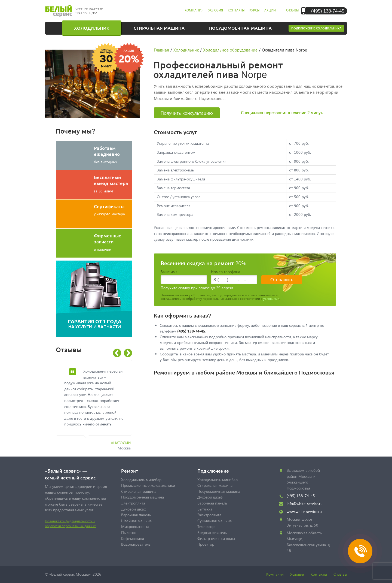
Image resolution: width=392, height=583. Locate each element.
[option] (98, 408)
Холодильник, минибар (141, 480)
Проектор (206, 544)
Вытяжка (205, 509)
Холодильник (92, 28)
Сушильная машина (215, 521)
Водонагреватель (136, 544)
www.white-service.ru (304, 511)
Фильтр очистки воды (216, 538)
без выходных (113, 155)
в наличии (113, 242)
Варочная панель (136, 515)
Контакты (319, 574)
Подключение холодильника (316, 28)
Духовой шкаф (134, 509)
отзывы (292, 10)
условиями (271, 299)
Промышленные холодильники (148, 485)
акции (270, 10)
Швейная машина (136, 521)
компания (194, 10)
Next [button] (128, 353)
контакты (236, 10)
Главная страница (57, 28)
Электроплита (133, 503)
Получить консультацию (187, 113)
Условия (297, 574)
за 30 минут (113, 184)
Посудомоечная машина (240, 28)
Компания (275, 574)
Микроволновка (135, 526)
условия (216, 10)
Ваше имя (169, 272)
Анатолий (121, 443)
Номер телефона (226, 272)
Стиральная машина (159, 28)
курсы (254, 10)
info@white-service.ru (305, 504)
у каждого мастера (113, 210)
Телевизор (206, 526)
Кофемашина (133, 538)
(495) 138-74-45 (328, 11)
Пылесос (128, 532)
